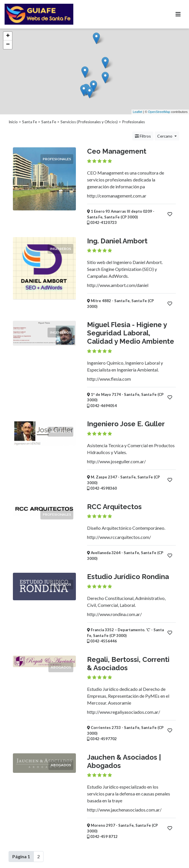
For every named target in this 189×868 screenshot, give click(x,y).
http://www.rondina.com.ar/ (114, 614)
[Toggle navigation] (178, 14)
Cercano (165, 136)
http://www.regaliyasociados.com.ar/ (124, 712)
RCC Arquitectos (114, 507)
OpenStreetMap (159, 112)
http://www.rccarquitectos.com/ (119, 537)
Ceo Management (117, 151)
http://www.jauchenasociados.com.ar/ (124, 810)
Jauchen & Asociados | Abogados (124, 761)
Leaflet (138, 112)
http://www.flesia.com (109, 379)
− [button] (8, 45)
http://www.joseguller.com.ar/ (116, 461)
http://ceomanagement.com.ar (117, 196)
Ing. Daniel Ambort (117, 241)
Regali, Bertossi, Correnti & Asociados (128, 664)
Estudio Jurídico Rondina (128, 577)
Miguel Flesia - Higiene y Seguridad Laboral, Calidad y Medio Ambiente (131, 333)
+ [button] (8, 36)
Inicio (13, 122)
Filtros (143, 136)
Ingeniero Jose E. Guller (126, 424)
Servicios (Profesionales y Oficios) (89, 122)
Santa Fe (29, 122)
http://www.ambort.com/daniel (118, 285)
